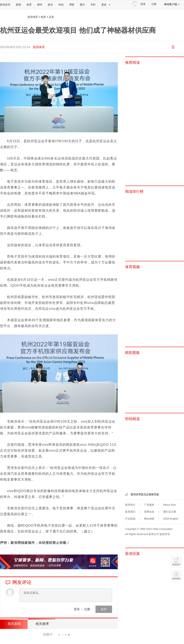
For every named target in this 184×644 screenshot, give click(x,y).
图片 (82, 5)
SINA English (171, 519)
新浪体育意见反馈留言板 (145, 494)
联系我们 (130, 512)
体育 (29, 5)
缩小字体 (92, 47)
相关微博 (41, 624)
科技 (61, 5)
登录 (77, 609)
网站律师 (149, 519)
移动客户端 (172, 4)
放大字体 (104, 47)
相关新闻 (14, 624)
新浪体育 (33, 17)
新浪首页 (5, 5)
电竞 (43, 17)
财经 (40, 5)
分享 (153, 47)
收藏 (116, 47)
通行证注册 (170, 512)
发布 (104, 609)
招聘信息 (149, 512)
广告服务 (149, 505)
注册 (154, 4)
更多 (106, 5)
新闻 (18, 5)
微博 (129, 47)
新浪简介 (130, 505)
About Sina (170, 505)
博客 (72, 5)
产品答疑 (130, 519)
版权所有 (165, 534)
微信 (141, 47)
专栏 (93, 5)
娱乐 (50, 5)
